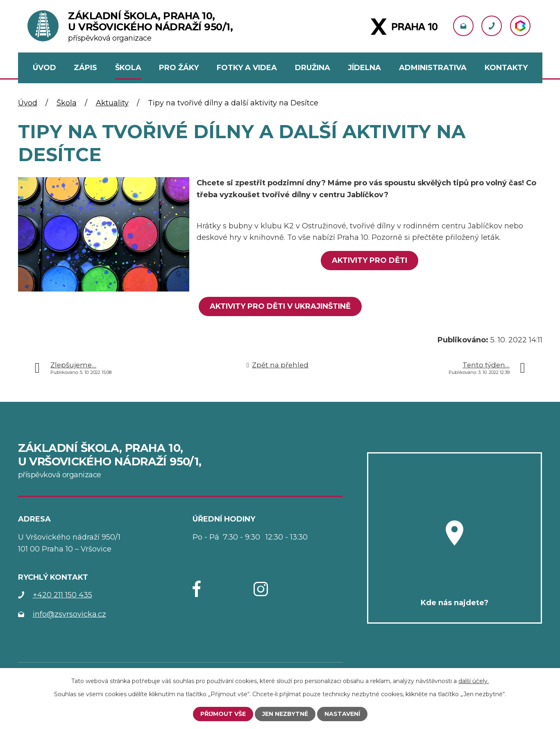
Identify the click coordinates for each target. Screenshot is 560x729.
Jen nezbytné (285, 714)
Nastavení (342, 714)
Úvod (28, 103)
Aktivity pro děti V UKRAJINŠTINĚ (280, 306)
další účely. (474, 681)
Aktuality (112, 103)
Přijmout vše (223, 714)
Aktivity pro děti (370, 260)
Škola (67, 103)
